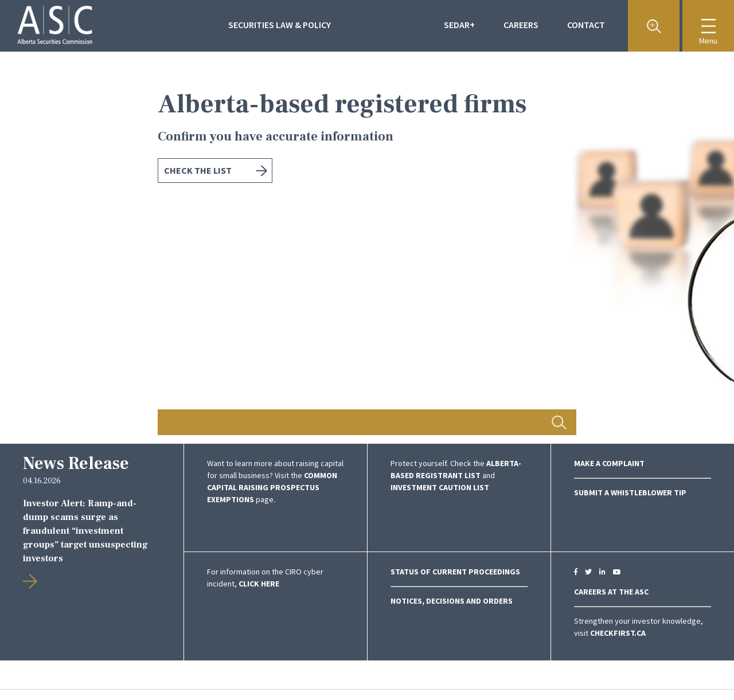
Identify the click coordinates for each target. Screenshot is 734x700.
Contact (586, 25)
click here (259, 584)
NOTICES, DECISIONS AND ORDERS (452, 601)
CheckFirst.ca (618, 633)
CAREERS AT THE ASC (611, 592)
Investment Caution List (440, 487)
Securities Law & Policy (280, 25)
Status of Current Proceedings (455, 572)
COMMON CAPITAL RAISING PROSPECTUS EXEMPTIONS (272, 487)
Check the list (198, 170)
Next (671, 248)
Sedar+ (459, 25)
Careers (521, 25)
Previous (63, 248)
